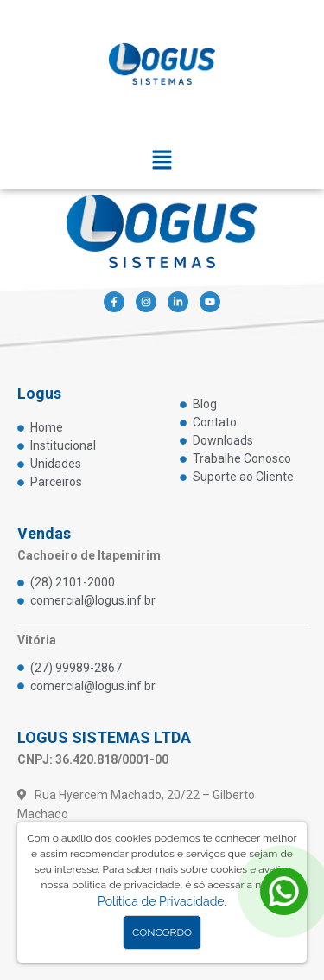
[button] (162, 161)
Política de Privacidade (161, 901)
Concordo (162, 932)
